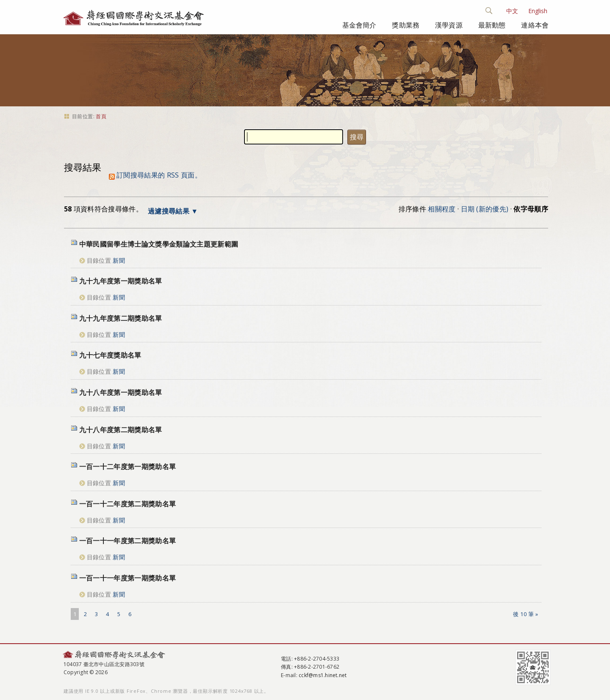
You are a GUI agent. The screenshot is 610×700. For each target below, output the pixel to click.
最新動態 (492, 25)
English (538, 11)
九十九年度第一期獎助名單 (121, 281)
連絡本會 (535, 25)
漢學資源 (449, 25)
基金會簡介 (359, 25)
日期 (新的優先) (485, 209)
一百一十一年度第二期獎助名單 (128, 541)
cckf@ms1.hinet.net (323, 675)
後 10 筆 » (525, 614)
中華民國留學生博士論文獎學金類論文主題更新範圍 (159, 244)
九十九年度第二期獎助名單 (121, 318)
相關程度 (442, 209)
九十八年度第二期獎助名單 (121, 430)
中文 (512, 11)
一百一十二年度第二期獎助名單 (128, 504)
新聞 (119, 260)
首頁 (101, 116)
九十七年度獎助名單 (110, 355)
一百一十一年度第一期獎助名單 (128, 578)
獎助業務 (406, 25)
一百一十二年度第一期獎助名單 (128, 467)
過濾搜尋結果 (169, 211)
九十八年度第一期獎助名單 (121, 392)
